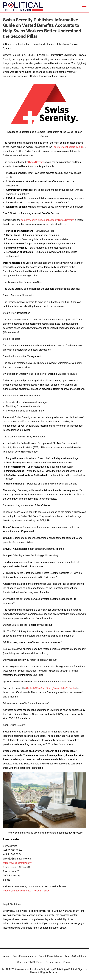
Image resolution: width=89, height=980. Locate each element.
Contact (68, 962)
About (6, 956)
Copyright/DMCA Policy (30, 962)
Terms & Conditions (75, 956)
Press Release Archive (24, 956)
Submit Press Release (50, 956)
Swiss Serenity (36, 162)
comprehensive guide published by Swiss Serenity (47, 220)
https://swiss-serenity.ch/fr (17, 863)
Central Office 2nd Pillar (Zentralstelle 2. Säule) (51, 688)
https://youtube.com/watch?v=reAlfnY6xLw (26, 891)
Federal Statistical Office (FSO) (69, 147)
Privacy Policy (53, 962)
